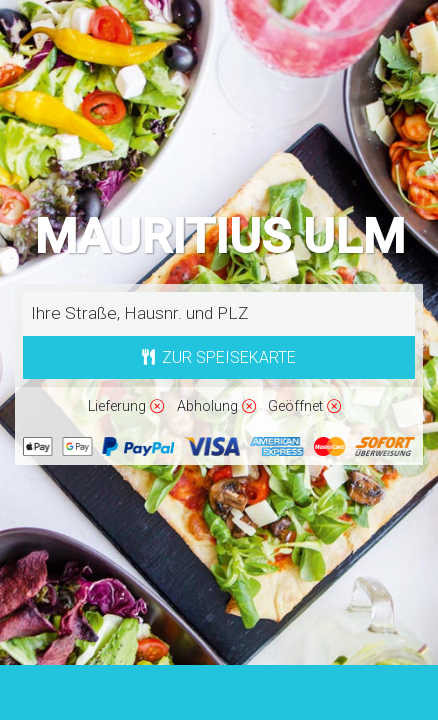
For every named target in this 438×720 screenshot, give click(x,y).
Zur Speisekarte (219, 357)
